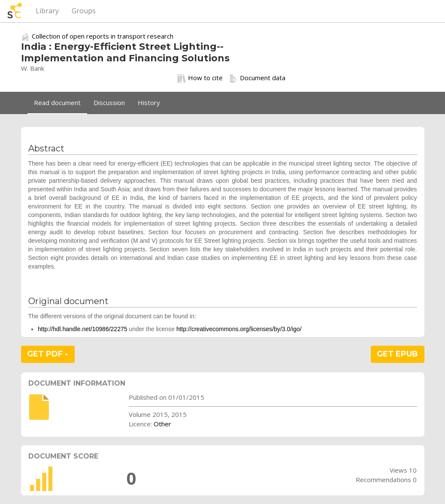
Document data (257, 78)
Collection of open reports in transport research (103, 36)
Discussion (109, 103)
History (149, 103)
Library (47, 11)
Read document (57, 103)
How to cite (200, 78)
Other (162, 424)
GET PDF (48, 354)
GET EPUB (397, 354)
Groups (84, 11)
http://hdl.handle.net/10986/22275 (83, 329)
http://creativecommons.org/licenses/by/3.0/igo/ (239, 329)
